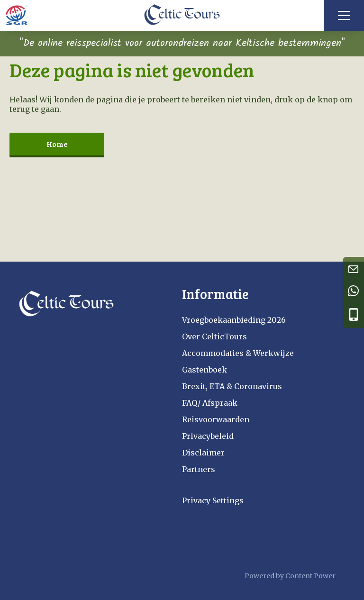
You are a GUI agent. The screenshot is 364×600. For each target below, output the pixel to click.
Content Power (310, 576)
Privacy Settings (213, 500)
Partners (199, 469)
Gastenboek (205, 370)
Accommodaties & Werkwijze (238, 353)
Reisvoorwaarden (216, 419)
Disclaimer (203, 453)
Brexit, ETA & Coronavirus (232, 386)
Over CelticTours (214, 336)
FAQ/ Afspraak (210, 403)
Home (57, 144)
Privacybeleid (208, 436)
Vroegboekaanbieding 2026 (234, 320)
